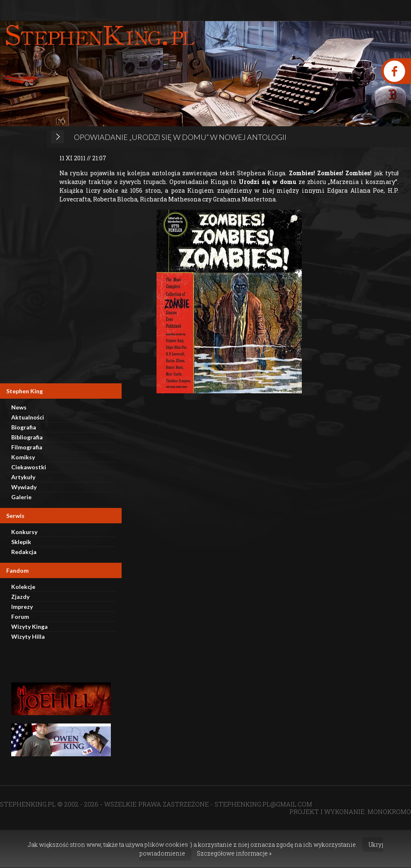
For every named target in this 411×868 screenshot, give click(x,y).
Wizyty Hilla (28, 636)
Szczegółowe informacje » (234, 853)
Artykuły (23, 477)
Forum (20, 617)
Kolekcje (23, 587)
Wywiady (24, 487)
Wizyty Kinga (29, 626)
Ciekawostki (29, 467)
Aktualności (28, 417)
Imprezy (22, 607)
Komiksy (23, 457)
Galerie (21, 497)
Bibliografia (27, 437)
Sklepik (21, 542)
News (19, 407)
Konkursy (24, 532)
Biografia (24, 427)
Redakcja (24, 552)
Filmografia (27, 447)
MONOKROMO (389, 812)
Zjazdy (20, 597)
